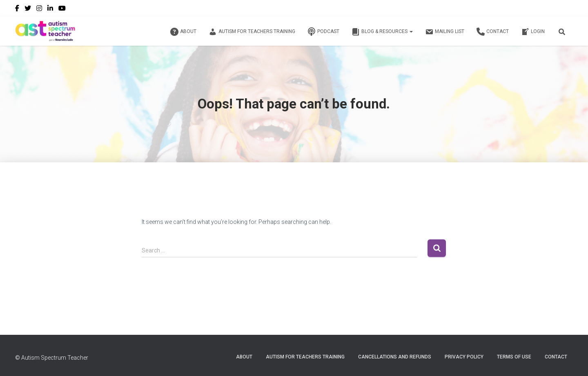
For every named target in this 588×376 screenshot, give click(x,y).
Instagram (39, 9)
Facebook (17, 9)
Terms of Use (514, 357)
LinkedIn (50, 9)
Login (533, 32)
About (183, 32)
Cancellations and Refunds (395, 357)
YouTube (62, 9)
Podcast (323, 32)
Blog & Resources (382, 32)
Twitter (28, 9)
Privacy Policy (464, 357)
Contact (493, 32)
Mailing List (445, 32)
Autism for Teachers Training (252, 32)
